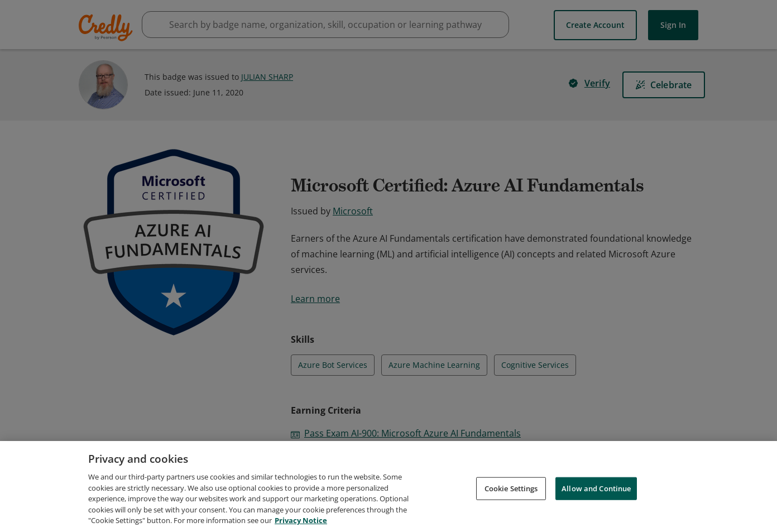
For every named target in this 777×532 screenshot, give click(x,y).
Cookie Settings (511, 488)
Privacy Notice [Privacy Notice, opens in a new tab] (301, 520)
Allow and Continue (596, 488)
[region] (388, 487)
